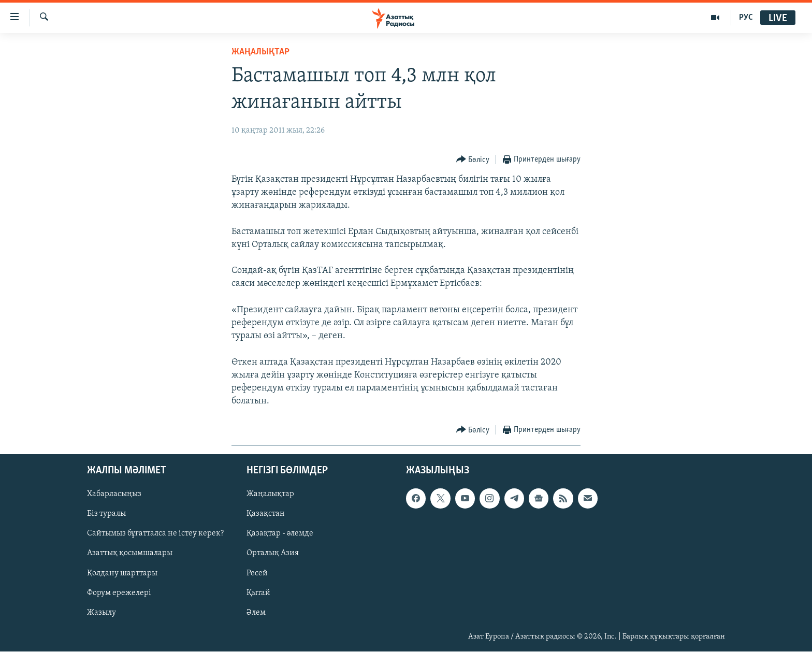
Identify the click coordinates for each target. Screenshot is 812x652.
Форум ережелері (119, 593)
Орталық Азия (273, 554)
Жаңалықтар (270, 495)
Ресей (257, 573)
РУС (746, 18)
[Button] (473, 160)
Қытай (258, 593)
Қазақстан (266, 514)
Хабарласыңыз (114, 495)
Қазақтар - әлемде (280, 534)
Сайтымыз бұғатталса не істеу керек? (155, 534)
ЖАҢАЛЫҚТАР (260, 52)
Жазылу (102, 613)
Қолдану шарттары (122, 573)
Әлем (256, 613)
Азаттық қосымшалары (130, 554)
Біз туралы (106, 514)
